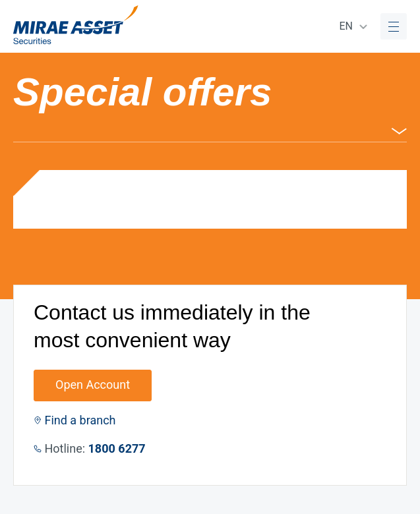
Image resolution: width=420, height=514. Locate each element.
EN (346, 26)
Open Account (93, 385)
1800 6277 (117, 448)
